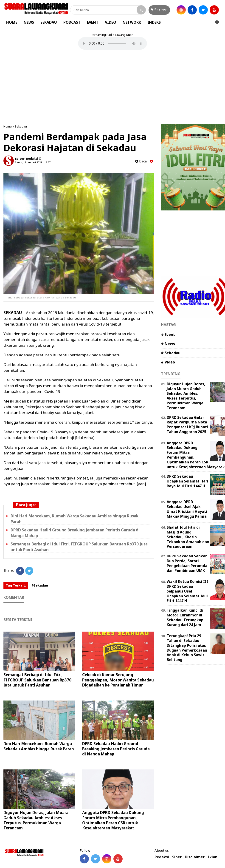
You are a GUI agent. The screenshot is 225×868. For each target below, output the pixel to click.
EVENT (93, 22)
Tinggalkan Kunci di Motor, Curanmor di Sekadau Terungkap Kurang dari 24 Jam (185, 617)
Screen (159, 10)
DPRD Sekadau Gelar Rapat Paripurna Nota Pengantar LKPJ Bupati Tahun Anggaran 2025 (187, 425)
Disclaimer (195, 857)
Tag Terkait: (16, 585)
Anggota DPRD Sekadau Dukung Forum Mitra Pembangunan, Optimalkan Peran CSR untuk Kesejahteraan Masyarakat (113, 820)
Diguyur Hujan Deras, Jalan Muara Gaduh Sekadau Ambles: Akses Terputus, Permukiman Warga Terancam (36, 820)
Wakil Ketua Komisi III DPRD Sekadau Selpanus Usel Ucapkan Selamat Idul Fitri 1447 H (187, 591)
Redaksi (162, 857)
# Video (168, 362)
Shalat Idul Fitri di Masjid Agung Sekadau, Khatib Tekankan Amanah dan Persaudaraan (188, 537)
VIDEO (111, 22)
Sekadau (21, 126)
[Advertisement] (112, 88)
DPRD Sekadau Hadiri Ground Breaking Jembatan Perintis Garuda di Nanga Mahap (116, 749)
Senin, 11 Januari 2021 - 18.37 (33, 162)
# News (168, 344)
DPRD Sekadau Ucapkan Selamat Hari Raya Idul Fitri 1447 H (187, 481)
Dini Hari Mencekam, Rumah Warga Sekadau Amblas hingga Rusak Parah (39, 746)
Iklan (213, 857)
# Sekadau (171, 353)
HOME (12, 22)
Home (8, 126)
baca (141, 161)
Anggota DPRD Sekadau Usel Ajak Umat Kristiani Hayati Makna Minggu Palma (187, 509)
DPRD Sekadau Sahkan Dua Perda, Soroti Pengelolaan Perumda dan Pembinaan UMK (187, 563)
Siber (177, 857)
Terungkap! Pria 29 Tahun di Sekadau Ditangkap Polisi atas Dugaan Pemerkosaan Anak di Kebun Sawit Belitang (187, 648)
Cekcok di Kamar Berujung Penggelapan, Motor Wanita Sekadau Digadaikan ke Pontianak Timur (118, 680)
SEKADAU (49, 22)
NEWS (29, 22)
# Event (168, 335)
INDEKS (154, 22)
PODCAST (72, 22)
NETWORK (132, 22)
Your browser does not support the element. (112, 43)
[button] (217, 20)
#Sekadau (40, 585)
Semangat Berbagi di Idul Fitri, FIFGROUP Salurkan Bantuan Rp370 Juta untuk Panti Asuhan (37, 680)
